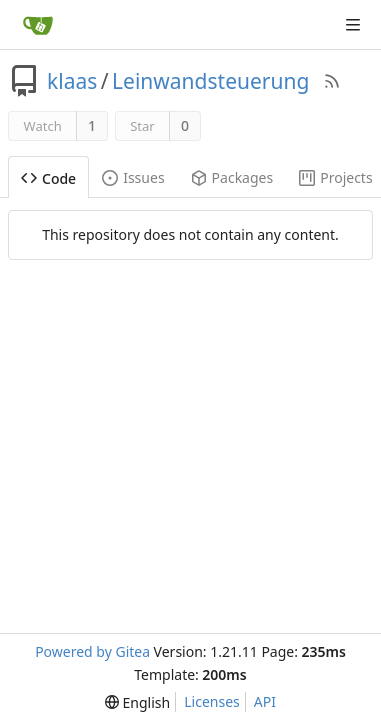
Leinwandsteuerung (210, 81)
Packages (232, 177)
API (265, 701)
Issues (133, 177)
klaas (72, 81)
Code (48, 178)
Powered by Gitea (92, 651)
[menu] (137, 702)
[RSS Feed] (332, 81)
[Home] (38, 25)
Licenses (212, 701)
